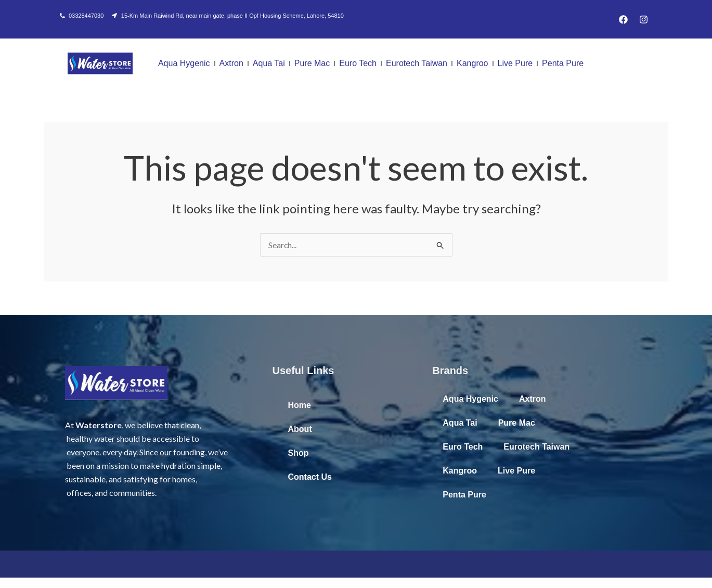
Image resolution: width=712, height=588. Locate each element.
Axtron (231, 63)
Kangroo (472, 63)
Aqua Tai (269, 63)
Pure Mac (312, 63)
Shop (299, 453)
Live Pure (515, 63)
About (300, 429)
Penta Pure (563, 63)
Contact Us (310, 477)
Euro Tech (358, 63)
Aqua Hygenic (184, 63)
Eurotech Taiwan (417, 63)
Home (300, 405)
